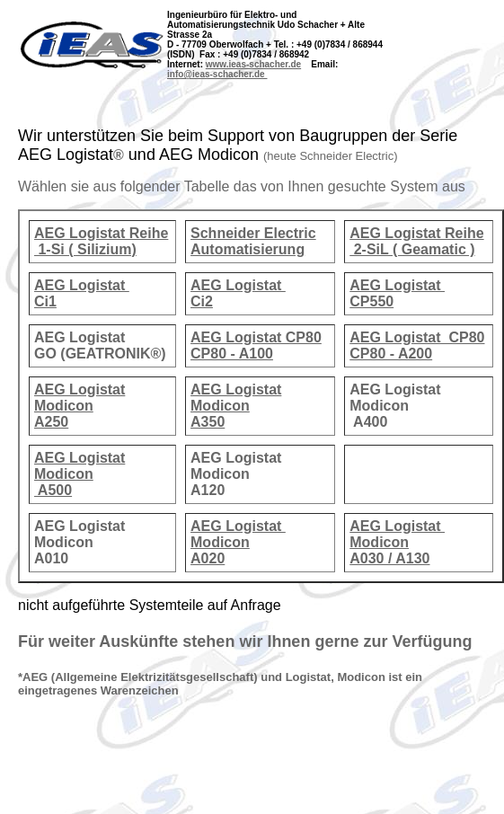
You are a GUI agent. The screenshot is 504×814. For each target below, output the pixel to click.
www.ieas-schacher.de (253, 64)
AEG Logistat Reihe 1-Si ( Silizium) (101, 241)
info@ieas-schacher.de (217, 74)
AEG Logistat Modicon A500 (80, 474)
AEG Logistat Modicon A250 (80, 406)
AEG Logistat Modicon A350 (236, 406)
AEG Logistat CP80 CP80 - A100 (256, 345)
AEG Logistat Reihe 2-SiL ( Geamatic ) (416, 241)
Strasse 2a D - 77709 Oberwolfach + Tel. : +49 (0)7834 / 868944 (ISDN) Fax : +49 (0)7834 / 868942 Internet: (275, 49)
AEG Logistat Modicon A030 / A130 (397, 542)
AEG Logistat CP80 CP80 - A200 (417, 345)
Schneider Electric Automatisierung (253, 241)
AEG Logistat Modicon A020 (238, 542)
